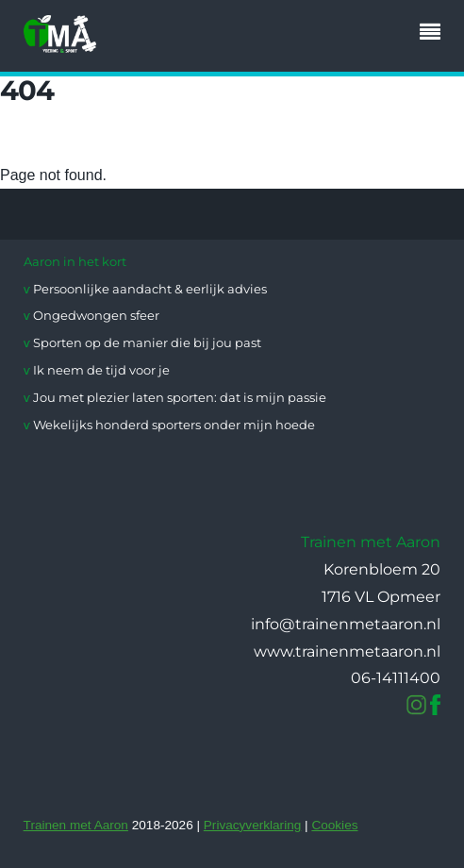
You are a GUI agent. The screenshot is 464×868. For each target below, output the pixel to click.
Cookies (334, 825)
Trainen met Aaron (76, 825)
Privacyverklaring (253, 825)
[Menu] (435, 34)
